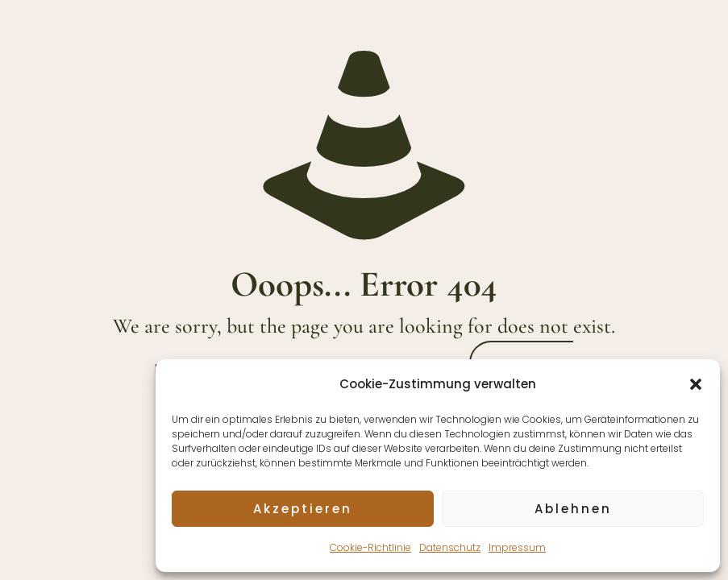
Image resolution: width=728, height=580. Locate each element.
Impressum (517, 547)
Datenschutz (450, 547)
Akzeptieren (303, 509)
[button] (696, 384)
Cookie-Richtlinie (370, 547)
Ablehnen (573, 509)
